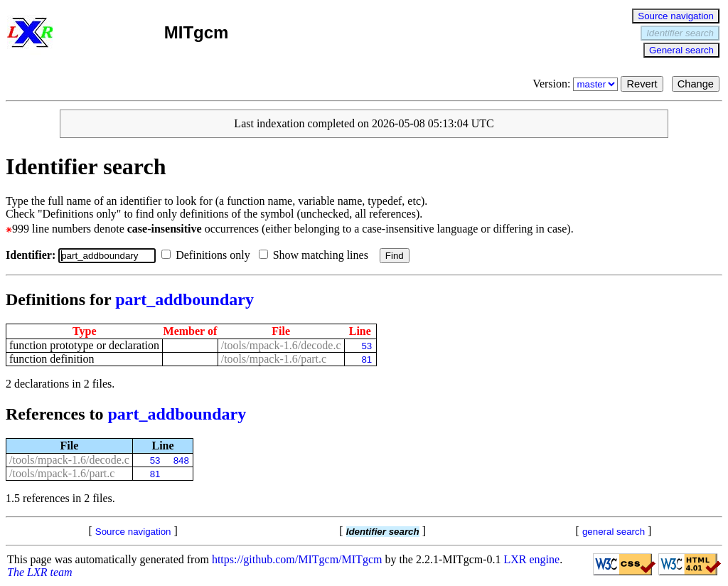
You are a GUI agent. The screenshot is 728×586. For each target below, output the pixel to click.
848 (181, 460)
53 (366, 346)
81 (366, 359)
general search (614, 532)
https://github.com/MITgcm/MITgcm (297, 559)
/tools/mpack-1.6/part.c (274, 359)
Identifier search (680, 33)
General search (681, 50)
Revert (642, 84)
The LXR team (40, 572)
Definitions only (208, 255)
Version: (577, 84)
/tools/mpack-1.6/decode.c (281, 345)
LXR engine (532, 559)
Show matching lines (316, 255)
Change (696, 84)
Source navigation (676, 16)
